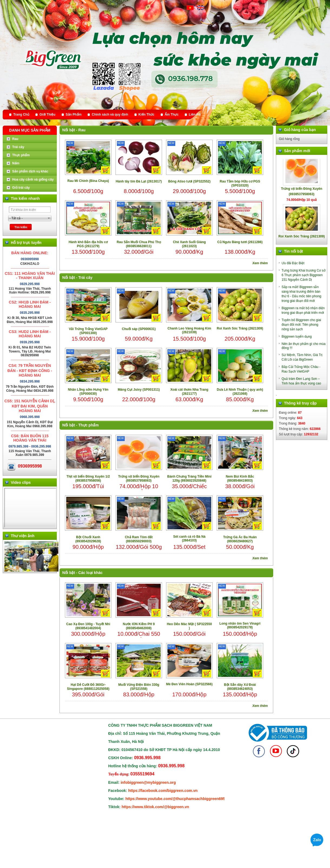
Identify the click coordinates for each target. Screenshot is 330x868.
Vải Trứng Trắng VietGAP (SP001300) (88, 331)
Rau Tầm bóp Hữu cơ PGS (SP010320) (240, 183)
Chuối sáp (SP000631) (139, 329)
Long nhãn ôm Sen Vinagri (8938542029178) (240, 625)
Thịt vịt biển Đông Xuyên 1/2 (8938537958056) (88, 479)
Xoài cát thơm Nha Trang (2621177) (189, 392)
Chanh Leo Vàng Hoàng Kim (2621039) (189, 330)
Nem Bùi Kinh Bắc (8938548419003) (240, 479)
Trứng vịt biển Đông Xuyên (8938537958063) (139, 479)
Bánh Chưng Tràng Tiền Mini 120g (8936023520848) (189, 479)
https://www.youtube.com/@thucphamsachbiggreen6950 (176, 799)
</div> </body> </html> (30, 508)
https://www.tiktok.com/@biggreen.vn (156, 807)
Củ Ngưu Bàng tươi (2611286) (240, 242)
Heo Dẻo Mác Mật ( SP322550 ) (189, 626)
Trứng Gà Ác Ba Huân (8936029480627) (240, 539)
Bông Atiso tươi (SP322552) (189, 181)
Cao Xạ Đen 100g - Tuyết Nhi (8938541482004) (88, 626)
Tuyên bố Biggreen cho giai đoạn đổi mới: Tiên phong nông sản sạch (301, 325)
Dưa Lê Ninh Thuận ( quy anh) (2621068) (240, 392)
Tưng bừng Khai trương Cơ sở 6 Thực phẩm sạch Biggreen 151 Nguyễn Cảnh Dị (303, 275)
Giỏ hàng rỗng (289, 139)
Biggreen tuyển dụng (297, 337)
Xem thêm (260, 263)
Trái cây (85, 278)
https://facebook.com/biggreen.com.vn (163, 791)
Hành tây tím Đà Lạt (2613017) (139, 181)
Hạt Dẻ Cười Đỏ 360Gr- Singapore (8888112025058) (88, 687)
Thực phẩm (89, 425)
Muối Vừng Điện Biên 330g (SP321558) (139, 687)
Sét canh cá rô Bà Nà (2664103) (189, 539)
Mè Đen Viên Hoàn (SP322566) (189, 684)
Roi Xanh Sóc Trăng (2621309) (240, 328)
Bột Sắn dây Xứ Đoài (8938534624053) (240, 687)
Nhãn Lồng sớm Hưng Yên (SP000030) (88, 392)
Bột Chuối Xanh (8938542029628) (88, 539)
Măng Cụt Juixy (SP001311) (139, 390)
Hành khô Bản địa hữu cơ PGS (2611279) (88, 244)
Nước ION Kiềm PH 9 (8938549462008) (139, 626)
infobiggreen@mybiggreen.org (148, 782)
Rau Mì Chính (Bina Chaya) (88, 181)
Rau (82, 130)
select (49, 218)
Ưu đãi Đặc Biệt (293, 263)
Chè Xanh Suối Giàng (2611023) (189, 244)
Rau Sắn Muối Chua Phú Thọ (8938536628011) (139, 244)
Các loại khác (91, 573)
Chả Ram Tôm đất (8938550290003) (139, 539)
